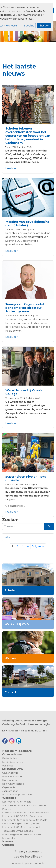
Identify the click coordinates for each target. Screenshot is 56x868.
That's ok (44, 26)
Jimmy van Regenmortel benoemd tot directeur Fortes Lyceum (25, 308)
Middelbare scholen (14, 762)
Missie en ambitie (12, 776)
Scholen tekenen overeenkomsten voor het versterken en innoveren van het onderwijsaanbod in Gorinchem (28, 136)
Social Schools (36, 864)
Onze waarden (11, 780)
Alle (8, 537)
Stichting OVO (24, 147)
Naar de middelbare (17, 751)
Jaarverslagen (10, 791)
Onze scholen (12, 754)
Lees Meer (11, 168)
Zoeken (10, 520)
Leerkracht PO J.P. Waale (17, 802)
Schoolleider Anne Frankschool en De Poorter (24, 807)
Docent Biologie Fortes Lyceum (20, 824)
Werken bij (10, 798)
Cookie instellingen (28, 857)
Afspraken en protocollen (17, 794)
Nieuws (8, 841)
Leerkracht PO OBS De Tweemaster (23, 816)
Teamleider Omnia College (18, 831)
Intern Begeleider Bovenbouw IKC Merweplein (22, 836)
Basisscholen (10, 758)
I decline (29, 26)
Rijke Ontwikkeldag (13, 784)
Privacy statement (28, 852)
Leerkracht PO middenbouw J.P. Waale (25, 820)
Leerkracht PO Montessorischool (21, 827)
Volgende (38, 546)
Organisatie (9, 787)
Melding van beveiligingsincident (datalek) (28, 224)
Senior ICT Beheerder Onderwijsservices (25, 813)
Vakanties (8, 766)
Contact (8, 845)
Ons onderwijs (10, 773)
